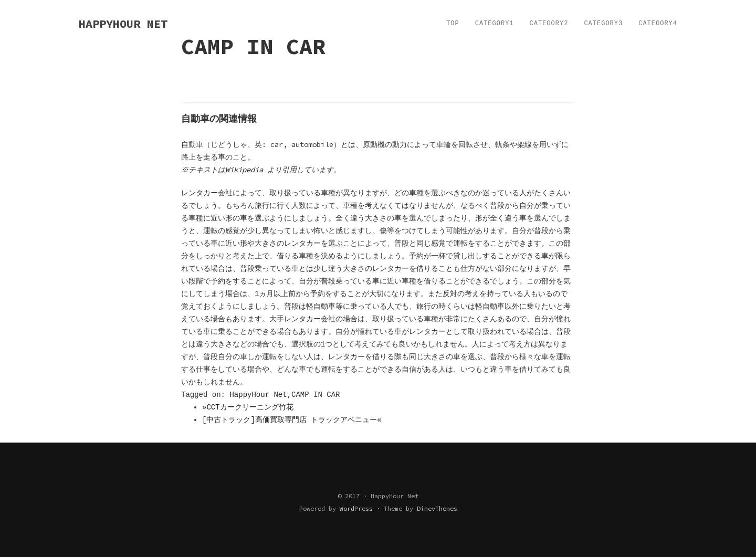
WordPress (356, 508)
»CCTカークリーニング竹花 (248, 407)
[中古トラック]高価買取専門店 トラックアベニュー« (292, 420)
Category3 (603, 24)
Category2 (549, 24)
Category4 (658, 24)
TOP (453, 24)
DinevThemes (437, 508)
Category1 (495, 24)
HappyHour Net (258, 395)
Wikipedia (246, 170)
